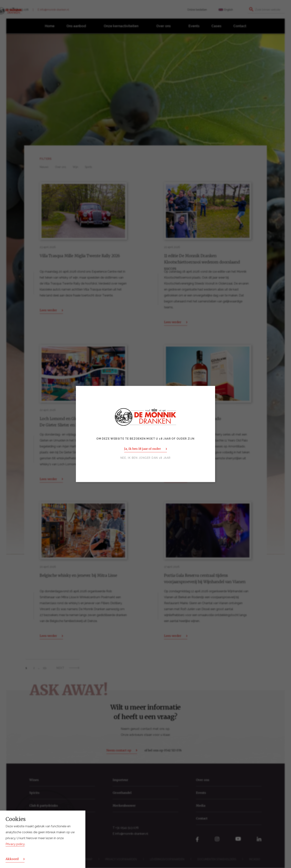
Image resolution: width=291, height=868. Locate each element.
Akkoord (12, 859)
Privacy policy (15, 844)
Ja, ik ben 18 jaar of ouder (142, 449)
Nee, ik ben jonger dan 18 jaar (146, 458)
